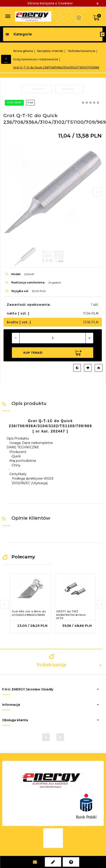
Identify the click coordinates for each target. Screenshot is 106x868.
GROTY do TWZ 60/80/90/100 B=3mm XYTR (71, 615)
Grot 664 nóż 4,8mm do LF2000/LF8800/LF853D (29, 613)
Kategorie (19, 34)
